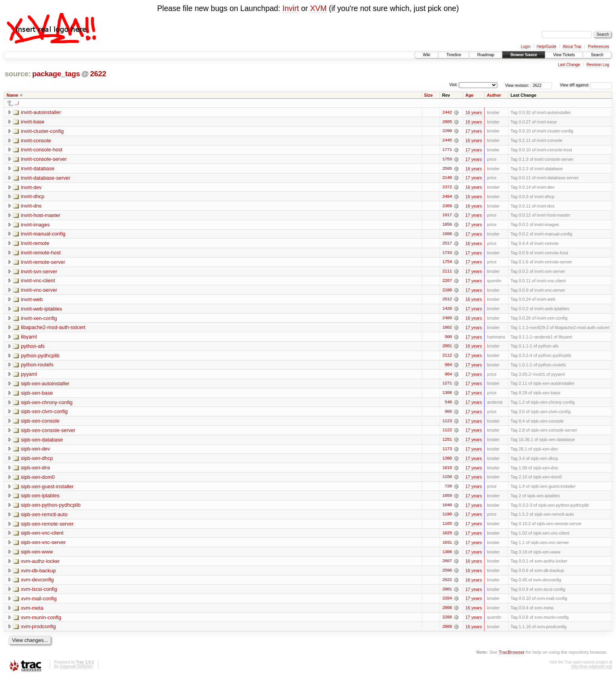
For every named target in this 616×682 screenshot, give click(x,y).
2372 (447, 188)
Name (13, 95)
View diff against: (586, 85)
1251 (447, 443)
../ (17, 103)
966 (448, 414)
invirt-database (38, 169)
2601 (447, 348)
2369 (447, 207)
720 (448, 490)
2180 (447, 292)
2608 (447, 612)
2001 (447, 594)
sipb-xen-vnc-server (43, 546)
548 (448, 405)
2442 (447, 112)
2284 (447, 603)
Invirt (291, 8)
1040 (447, 509)
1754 (447, 263)
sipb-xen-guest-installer (47, 490)
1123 (447, 424)
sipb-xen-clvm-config (44, 414)
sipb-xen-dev (35, 452)
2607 (447, 565)
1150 (447, 480)
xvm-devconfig (37, 584)
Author (494, 95)
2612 (447, 301)
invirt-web (32, 301)
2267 (447, 282)
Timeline (454, 55)
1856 (447, 226)
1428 (447, 311)
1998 (447, 235)
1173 (447, 452)
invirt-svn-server (39, 273)
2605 (447, 122)
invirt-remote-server (43, 263)
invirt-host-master (40, 216)
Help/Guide (546, 47)
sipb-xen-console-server (48, 433)
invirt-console (36, 141)
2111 (447, 273)
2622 (98, 74)
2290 (447, 131)
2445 (447, 141)
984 (448, 367)
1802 (447, 329)
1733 (447, 254)
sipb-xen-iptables (40, 499)
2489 (447, 320)
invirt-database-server (46, 178)
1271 (447, 386)
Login (526, 47)
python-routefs (37, 367)
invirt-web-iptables (41, 310)
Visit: (453, 85)
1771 (447, 150)
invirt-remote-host (41, 254)
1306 (447, 556)
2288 (447, 622)
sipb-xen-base (37, 395)
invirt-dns (31, 207)
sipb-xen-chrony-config (47, 405)
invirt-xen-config (39, 320)
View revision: (517, 85)
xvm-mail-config (39, 603)
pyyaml (29, 376)
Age (469, 95)
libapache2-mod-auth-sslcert (53, 329)
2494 (447, 197)
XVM (318, 8)
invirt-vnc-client (38, 282)
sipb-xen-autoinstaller (45, 386)
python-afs (33, 348)
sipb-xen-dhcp (37, 461)
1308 (447, 395)
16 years (473, 112)
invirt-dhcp (33, 197)
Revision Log (598, 65)
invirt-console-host (42, 150)
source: (18, 74)
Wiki (426, 55)
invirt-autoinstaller (41, 112)
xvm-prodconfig (38, 631)
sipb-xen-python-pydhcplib (51, 508)
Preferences (599, 47)
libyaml (29, 339)
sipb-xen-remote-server (47, 527)
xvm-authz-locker (40, 565)
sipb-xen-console (40, 424)
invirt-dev (31, 188)
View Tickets (564, 55)
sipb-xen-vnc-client (42, 537)
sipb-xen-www (37, 556)
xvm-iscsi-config (39, 593)
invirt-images (35, 225)
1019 (447, 471)
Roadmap (486, 55)
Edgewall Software (76, 671)
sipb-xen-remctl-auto (44, 518)
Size (428, 95)
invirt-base (33, 122)
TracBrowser (511, 657)
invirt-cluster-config (42, 131)
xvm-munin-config (41, 622)
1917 (447, 216)
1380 (447, 461)
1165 (447, 528)
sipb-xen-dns (35, 471)
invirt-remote (35, 244)
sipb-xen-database (42, 442)
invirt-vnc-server (39, 291)
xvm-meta (32, 612)
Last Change (569, 65)
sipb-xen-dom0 (38, 480)
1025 (447, 537)
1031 (447, 546)
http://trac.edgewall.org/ (592, 671)
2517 (447, 244)
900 (448, 339)
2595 (447, 169)
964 (448, 377)
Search (597, 55)
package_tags (56, 74)
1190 (447, 518)
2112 (447, 358)
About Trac (572, 47)
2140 (447, 178)
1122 (447, 433)
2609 (447, 631)
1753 (447, 160)
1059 (447, 499)
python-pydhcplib (40, 358)
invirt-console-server (44, 159)
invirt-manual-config (43, 235)
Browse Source (524, 55)
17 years (473, 131)
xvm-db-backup (38, 574)
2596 (447, 575)
